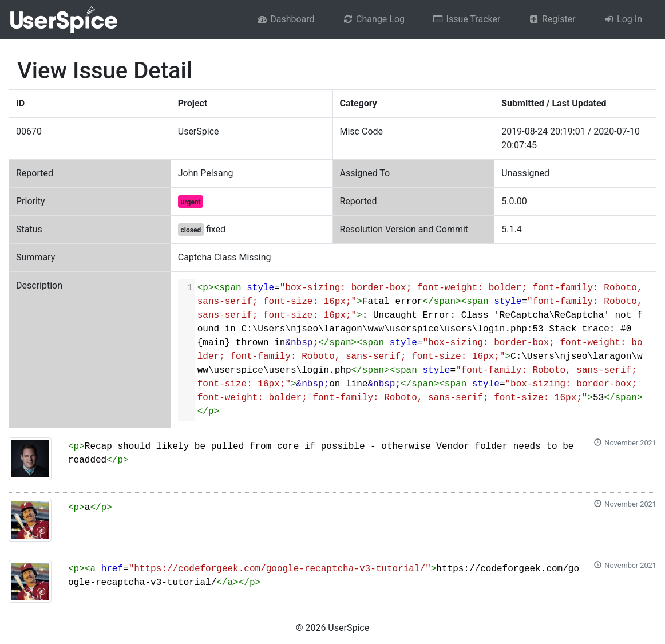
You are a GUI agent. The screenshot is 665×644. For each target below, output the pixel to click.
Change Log (373, 19)
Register (551, 19)
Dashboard (286, 19)
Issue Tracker (466, 19)
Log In (623, 19)
